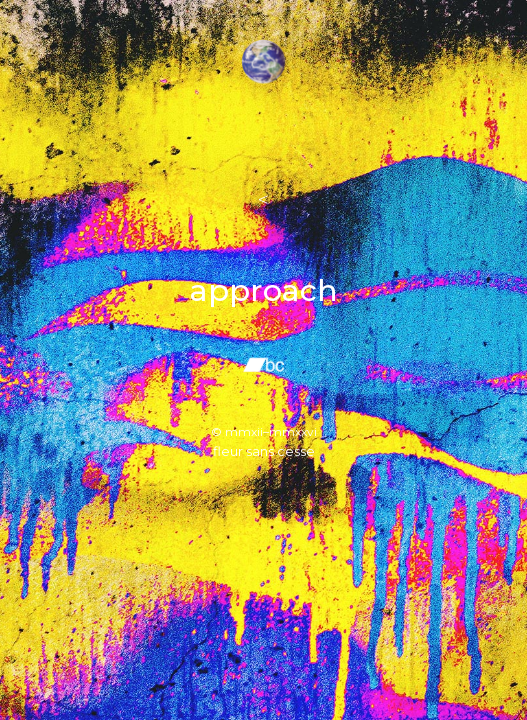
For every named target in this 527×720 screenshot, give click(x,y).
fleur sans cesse (264, 451)
